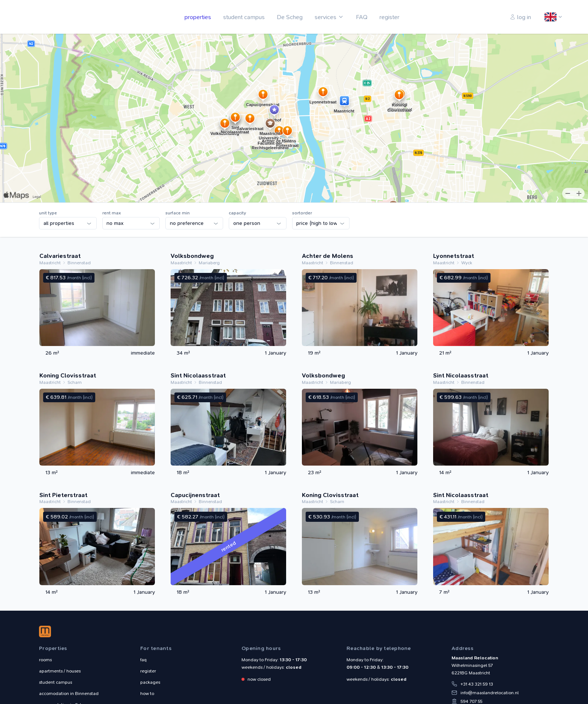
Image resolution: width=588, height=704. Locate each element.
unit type (48, 213)
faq (143, 660)
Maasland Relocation (56, 17)
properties (198, 17)
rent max (112, 213)
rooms (45, 660)
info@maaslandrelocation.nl (490, 693)
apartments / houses (60, 671)
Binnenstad (69, 694)
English (551, 17)
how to (147, 694)
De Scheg (290, 17)
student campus (244, 17)
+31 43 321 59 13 (477, 684)
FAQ (362, 17)
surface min (178, 213)
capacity (237, 213)
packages (150, 682)
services (325, 17)
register (389, 17)
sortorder (302, 213)
